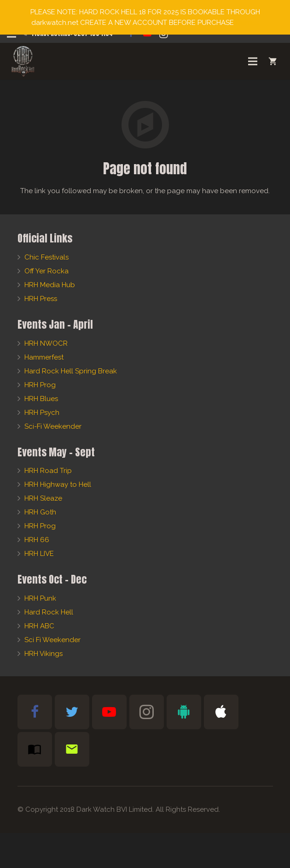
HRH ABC (39, 626)
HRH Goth (40, 512)
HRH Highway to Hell (58, 484)
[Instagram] (147, 712)
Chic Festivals (46, 257)
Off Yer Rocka (46, 271)
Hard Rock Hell (49, 612)
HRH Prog (40, 385)
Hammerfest (44, 357)
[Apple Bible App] (221, 712)
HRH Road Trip (48, 471)
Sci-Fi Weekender (53, 426)
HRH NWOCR (46, 343)
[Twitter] (72, 712)
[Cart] (273, 61)
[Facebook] (35, 712)
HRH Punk (40, 598)
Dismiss (247, 23)
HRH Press (41, 299)
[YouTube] (109, 712)
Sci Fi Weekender (52, 640)
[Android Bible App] (184, 712)
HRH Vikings (43, 654)
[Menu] (253, 61)
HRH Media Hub (50, 285)
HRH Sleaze (43, 498)
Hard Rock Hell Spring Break (71, 371)
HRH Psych (42, 413)
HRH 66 (37, 540)
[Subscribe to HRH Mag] (35, 749)
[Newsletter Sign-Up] (72, 749)
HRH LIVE (39, 554)
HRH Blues (41, 399)
